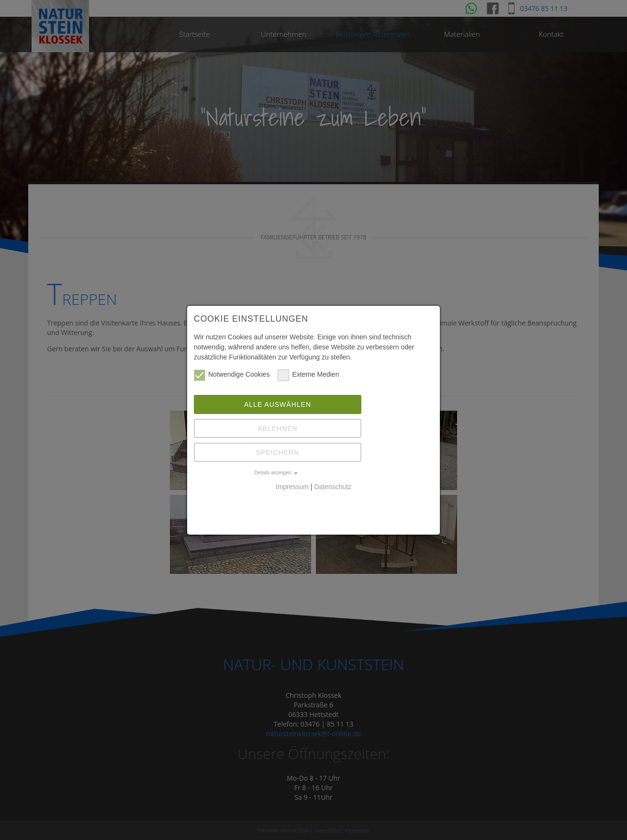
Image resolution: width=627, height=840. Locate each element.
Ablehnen (277, 428)
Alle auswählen (278, 404)
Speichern (278, 452)
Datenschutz (333, 487)
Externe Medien (308, 375)
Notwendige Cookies (232, 375)
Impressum (292, 487)
